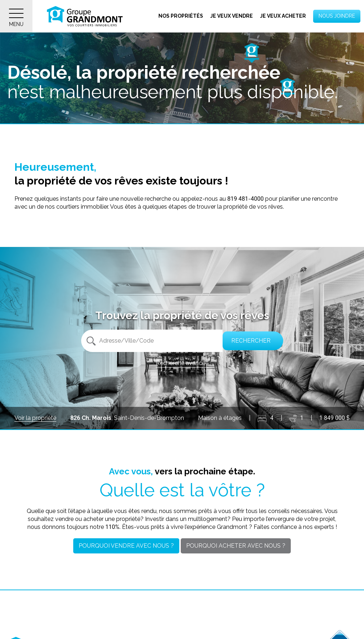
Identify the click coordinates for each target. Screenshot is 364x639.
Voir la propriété (35, 418)
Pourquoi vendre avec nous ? (126, 546)
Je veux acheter (283, 16)
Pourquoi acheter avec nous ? (236, 546)
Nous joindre (337, 16)
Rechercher (249, 341)
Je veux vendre (232, 16)
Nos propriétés (181, 16)
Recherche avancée (182, 363)
